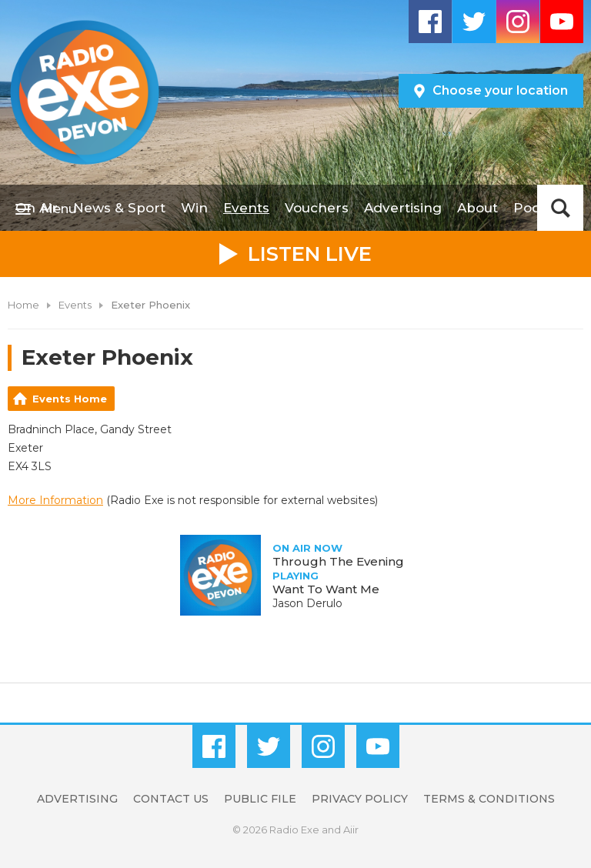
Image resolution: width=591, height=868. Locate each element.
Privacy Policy (360, 799)
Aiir (351, 830)
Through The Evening (338, 561)
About (477, 208)
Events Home (70, 399)
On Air (37, 208)
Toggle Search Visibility (560, 208)
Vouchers (317, 208)
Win (194, 208)
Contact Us (171, 799)
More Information (55, 500)
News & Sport (119, 208)
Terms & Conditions (489, 799)
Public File (260, 799)
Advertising (403, 208)
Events (246, 208)
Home (23, 305)
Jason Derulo (307, 603)
